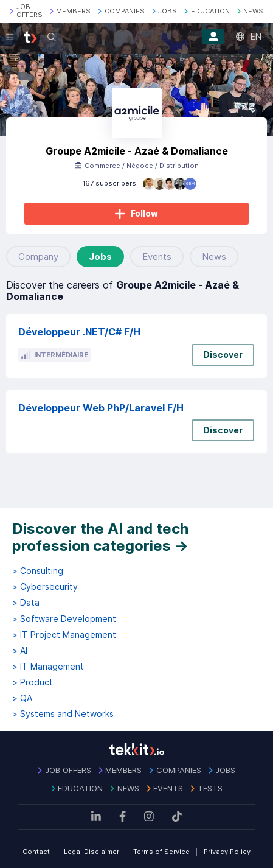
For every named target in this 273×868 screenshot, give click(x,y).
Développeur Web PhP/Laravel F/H (101, 408)
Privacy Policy (227, 852)
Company (38, 257)
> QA (22, 698)
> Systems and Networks (63, 714)
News (214, 257)
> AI (20, 651)
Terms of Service (161, 852)
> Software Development (64, 619)
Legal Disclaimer (92, 852)
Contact (36, 852)
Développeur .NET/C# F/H (79, 332)
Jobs (100, 257)
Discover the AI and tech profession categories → (100, 537)
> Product (33, 682)
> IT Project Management (64, 635)
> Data (26, 603)
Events (157, 257)
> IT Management (48, 667)
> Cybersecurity (45, 587)
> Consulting (38, 571)
